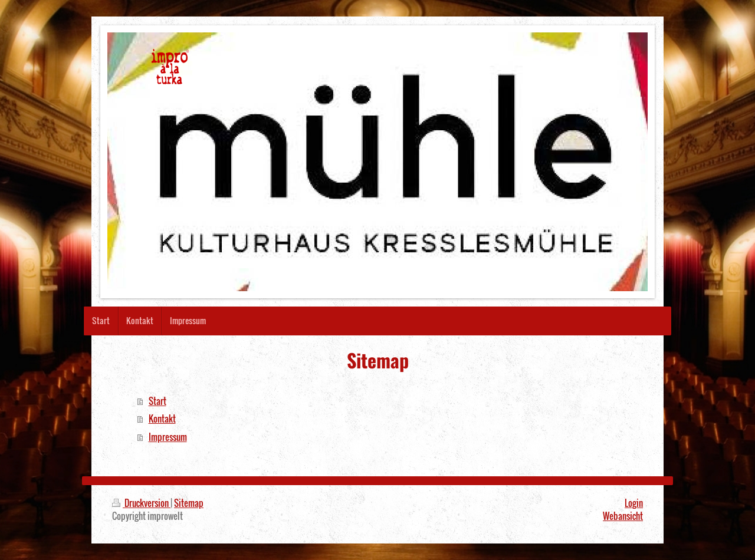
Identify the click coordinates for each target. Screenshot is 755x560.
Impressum (168, 437)
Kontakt (162, 419)
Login (634, 503)
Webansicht (623, 516)
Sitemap (189, 503)
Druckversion (141, 503)
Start (157, 401)
